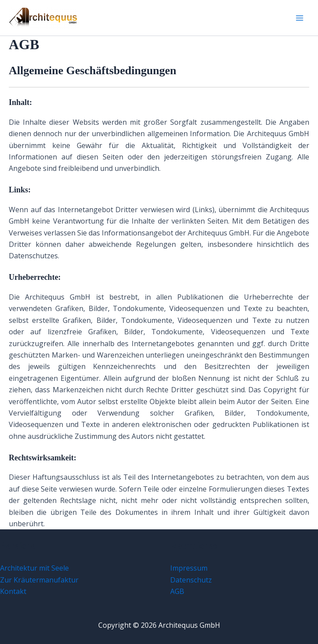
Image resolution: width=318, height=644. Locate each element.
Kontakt (13, 591)
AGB (177, 591)
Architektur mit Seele (34, 568)
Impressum (189, 568)
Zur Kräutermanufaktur (39, 580)
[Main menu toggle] (300, 18)
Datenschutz (191, 580)
